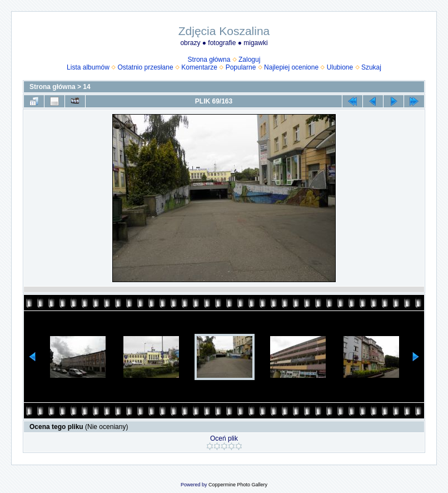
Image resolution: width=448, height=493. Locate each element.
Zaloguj (249, 60)
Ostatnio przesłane (146, 67)
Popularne (241, 67)
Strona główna (209, 60)
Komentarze (199, 67)
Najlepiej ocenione (291, 67)
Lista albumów (88, 67)
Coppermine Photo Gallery (238, 485)
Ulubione (340, 67)
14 (86, 87)
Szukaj (371, 67)
